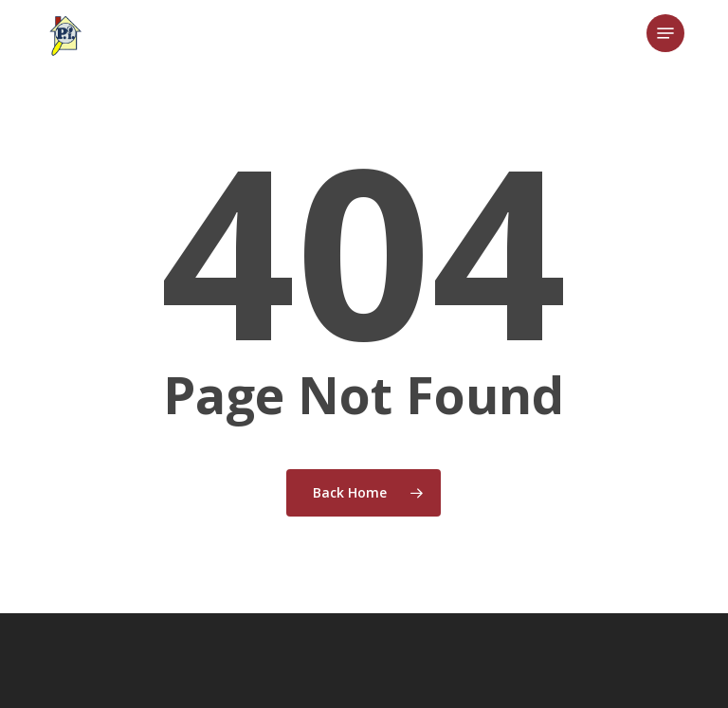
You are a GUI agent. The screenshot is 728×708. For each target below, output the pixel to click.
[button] (665, 33)
